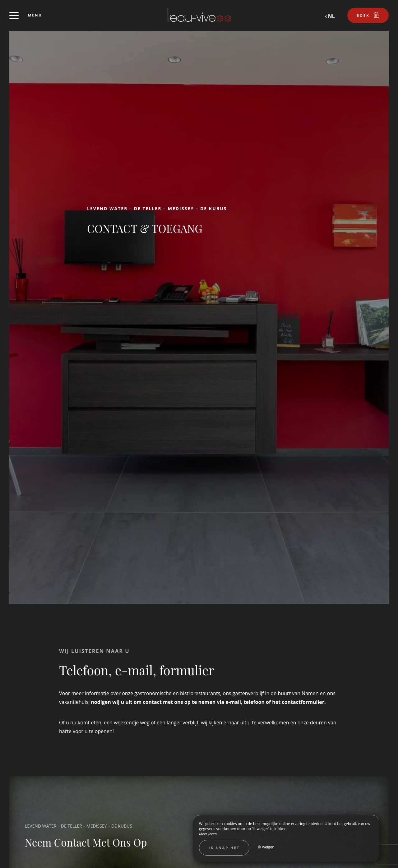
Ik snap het (224, 848)
